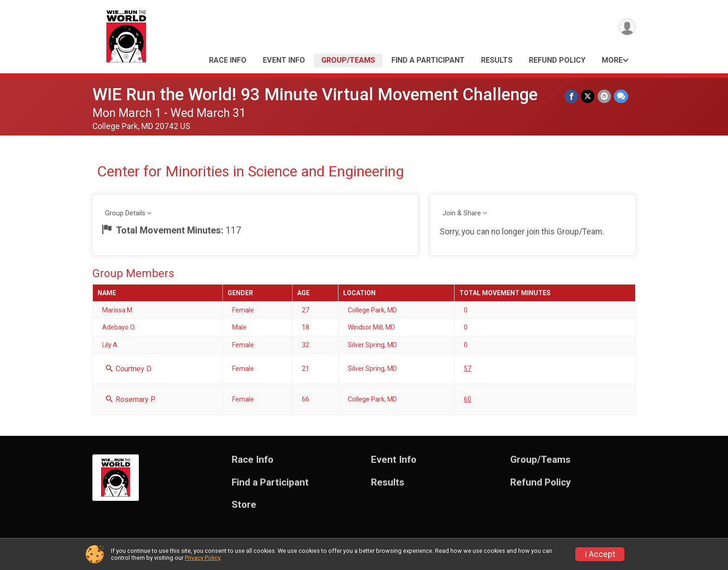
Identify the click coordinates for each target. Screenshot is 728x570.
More (612, 60)
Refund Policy (557, 60)
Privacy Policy (202, 558)
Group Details (125, 213)
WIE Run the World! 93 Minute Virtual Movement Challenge (315, 94)
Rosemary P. (131, 399)
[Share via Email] (604, 96)
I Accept (600, 554)
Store (244, 505)
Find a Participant (428, 60)
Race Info (228, 60)
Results (497, 60)
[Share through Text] (621, 96)
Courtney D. (129, 369)
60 (468, 399)
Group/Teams (348, 60)
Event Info (284, 60)
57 (468, 369)
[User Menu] (627, 27)
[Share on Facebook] (572, 96)
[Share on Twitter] (588, 96)
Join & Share (462, 213)
